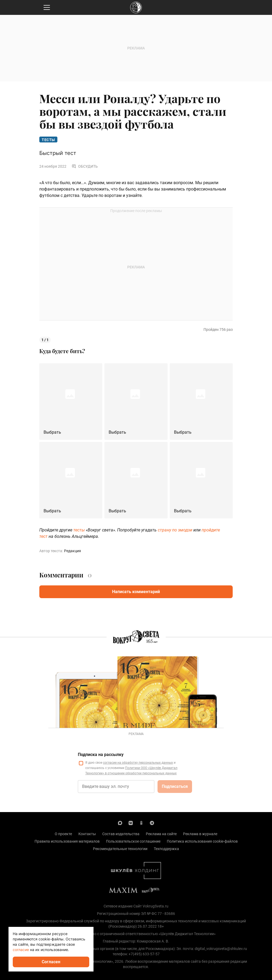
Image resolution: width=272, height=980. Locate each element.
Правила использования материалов (67, 841)
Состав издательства (121, 834)
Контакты (87, 834)
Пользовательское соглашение (133, 841)
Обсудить (85, 166)
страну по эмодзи (175, 530)
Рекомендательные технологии (120, 849)
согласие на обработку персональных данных (138, 763)
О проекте (63, 834)
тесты (79, 530)
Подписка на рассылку (101, 755)
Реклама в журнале (200, 834)
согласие (21, 950)
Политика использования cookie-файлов (202, 841)
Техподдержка (166, 849)
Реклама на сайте (161, 834)
